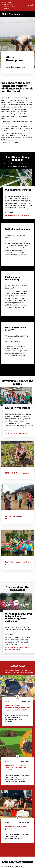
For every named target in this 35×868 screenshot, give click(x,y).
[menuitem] (31, 6)
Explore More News (18, 848)
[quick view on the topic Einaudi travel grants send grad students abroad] (18, 818)
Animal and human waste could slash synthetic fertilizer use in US (17, 767)
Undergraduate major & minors (17, 433)
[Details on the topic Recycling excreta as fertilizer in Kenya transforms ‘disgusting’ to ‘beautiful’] (18, 697)
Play (17, 603)
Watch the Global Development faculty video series (17, 649)
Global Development (12, 14)
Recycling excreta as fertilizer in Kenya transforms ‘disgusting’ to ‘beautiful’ (17, 707)
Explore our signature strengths (17, 215)
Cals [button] (31, 5)
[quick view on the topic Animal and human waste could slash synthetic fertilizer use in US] (18, 757)
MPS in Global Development (17, 473)
